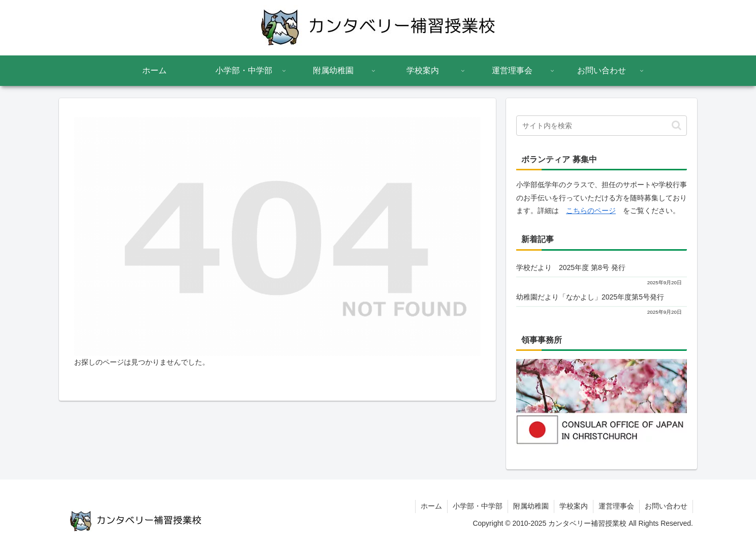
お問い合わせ (666, 506)
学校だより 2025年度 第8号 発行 (571, 267)
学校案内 (574, 506)
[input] (602, 126)
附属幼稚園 (531, 506)
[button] (676, 125)
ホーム (431, 506)
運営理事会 (616, 506)
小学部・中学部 (478, 506)
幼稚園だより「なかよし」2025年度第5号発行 (590, 297)
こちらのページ (591, 211)
